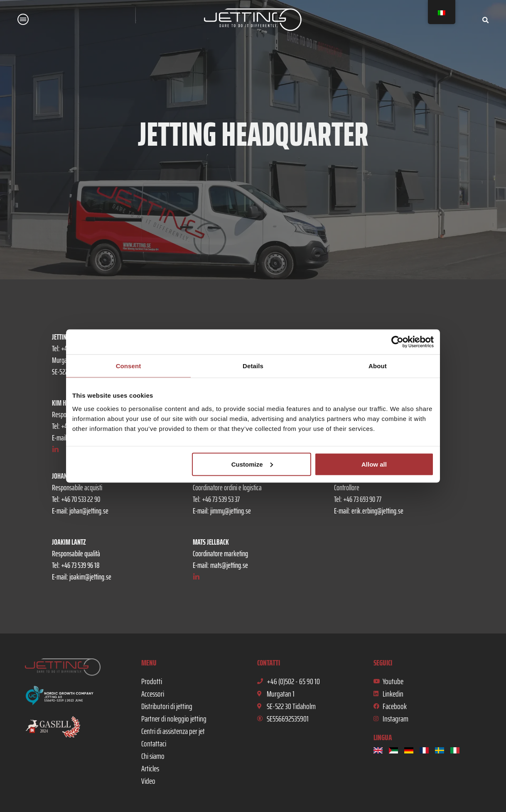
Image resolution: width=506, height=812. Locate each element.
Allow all (374, 464)
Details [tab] (253, 366)
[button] (23, 21)
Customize (252, 464)
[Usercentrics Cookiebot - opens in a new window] (397, 342)
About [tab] (378, 366)
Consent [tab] (129, 366)
